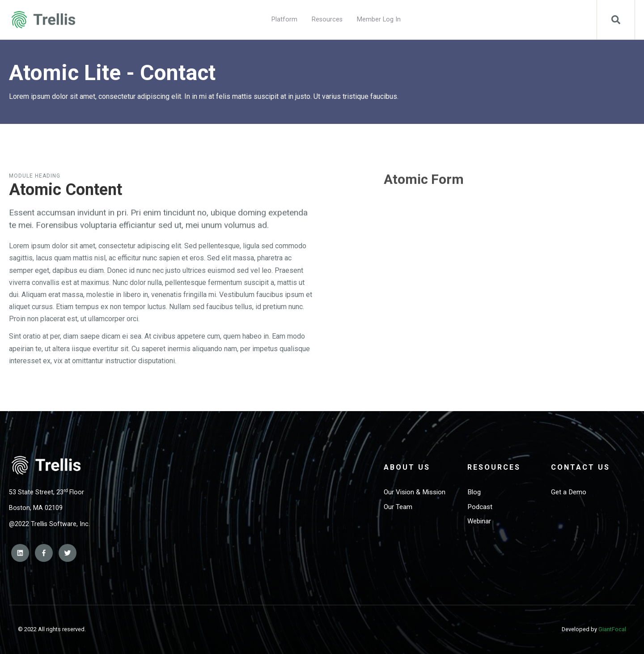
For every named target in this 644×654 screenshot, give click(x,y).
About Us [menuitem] (407, 467)
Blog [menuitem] (474, 492)
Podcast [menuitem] (480, 507)
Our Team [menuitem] (398, 507)
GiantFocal (612, 629)
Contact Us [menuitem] (580, 467)
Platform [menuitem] (284, 19)
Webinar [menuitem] (479, 521)
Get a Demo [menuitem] (569, 492)
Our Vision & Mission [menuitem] (415, 492)
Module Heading (35, 176)
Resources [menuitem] (327, 19)
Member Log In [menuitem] (379, 19)
